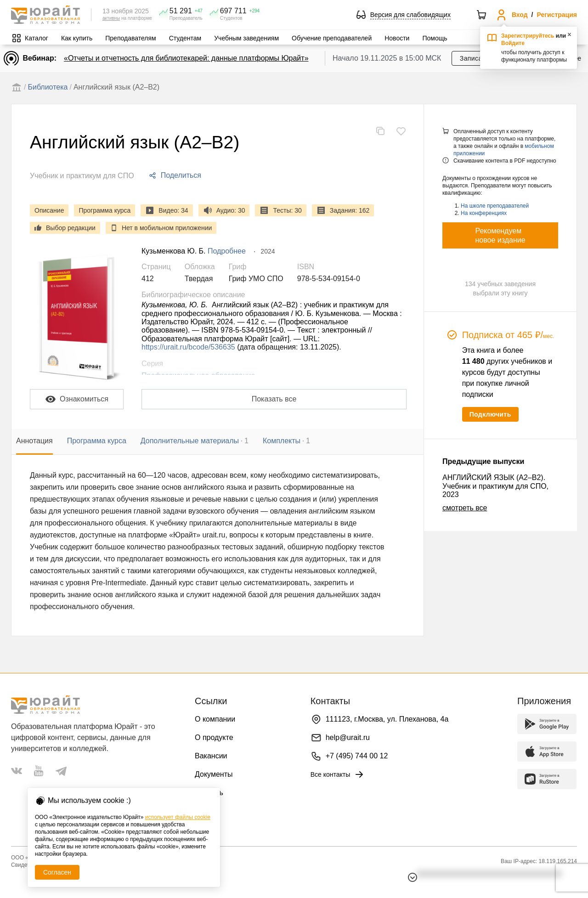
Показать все (274, 399)
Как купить (77, 38)
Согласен (57, 872)
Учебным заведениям (246, 38)
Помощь (435, 38)
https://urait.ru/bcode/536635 (188, 347)
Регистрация (557, 15)
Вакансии (211, 756)
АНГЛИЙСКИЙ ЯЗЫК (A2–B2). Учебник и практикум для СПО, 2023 (495, 486)
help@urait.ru (348, 737)
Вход (520, 15)
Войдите (513, 43)
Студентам (185, 38)
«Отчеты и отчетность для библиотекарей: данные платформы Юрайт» (186, 58)
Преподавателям (130, 38)
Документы (214, 774)
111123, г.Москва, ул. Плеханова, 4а (387, 719)
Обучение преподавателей (332, 38)
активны (111, 18)
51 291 (181, 11)
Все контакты (338, 774)
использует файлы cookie (178, 817)
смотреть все (465, 508)
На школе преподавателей (495, 206)
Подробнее (227, 251)
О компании (215, 719)
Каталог (37, 38)
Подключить (490, 414)
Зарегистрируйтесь (528, 36)
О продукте (214, 737)
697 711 (233, 11)
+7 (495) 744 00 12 (357, 756)
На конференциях (484, 213)
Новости (397, 38)
